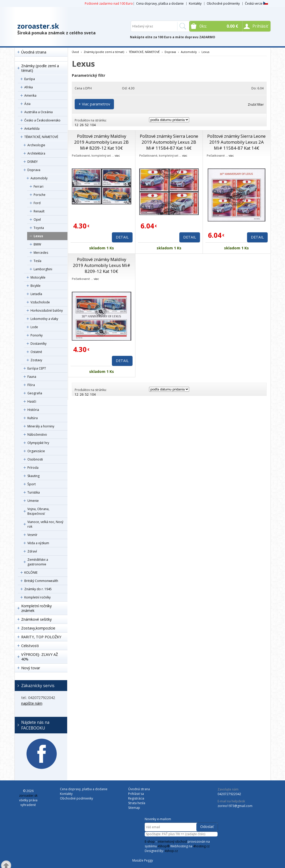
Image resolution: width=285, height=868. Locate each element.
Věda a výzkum (38, 543)
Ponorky (37, 335)
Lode (34, 327)
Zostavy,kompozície (38, 628)
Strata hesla (137, 803)
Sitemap (134, 808)
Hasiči (32, 401)
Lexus (38, 236)
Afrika (29, 87)
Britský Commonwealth (41, 581)
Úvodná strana (34, 52)
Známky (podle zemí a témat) (40, 68)
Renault (39, 211)
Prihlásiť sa (136, 794)
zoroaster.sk (38, 26)
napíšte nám (32, 703)
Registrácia (136, 798)
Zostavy (36, 360)
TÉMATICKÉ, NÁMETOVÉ (41, 137)
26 (82, 125)
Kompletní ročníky (37, 597)
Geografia (35, 393)
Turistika (34, 492)
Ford (37, 203)
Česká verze (256, 3)
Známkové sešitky (36, 619)
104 (93, 125)
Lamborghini (43, 269)
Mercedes (41, 253)
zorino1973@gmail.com (235, 806)
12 (76, 125)
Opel (37, 220)
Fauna (32, 377)
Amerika (30, 95)
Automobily (39, 178)
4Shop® (164, 846)
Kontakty (195, 3)
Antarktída (32, 129)
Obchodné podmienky (223, 3)
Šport (32, 484)
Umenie (33, 501)
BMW (37, 244)
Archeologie (36, 145)
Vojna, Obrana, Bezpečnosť (38, 511)
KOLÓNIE (31, 573)
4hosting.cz (201, 846)
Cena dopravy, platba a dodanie (160, 3)
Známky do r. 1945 (38, 589)
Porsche (40, 195)
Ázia (27, 104)
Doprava (34, 170)
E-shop (150, 842)
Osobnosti (35, 459)
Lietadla (36, 294)
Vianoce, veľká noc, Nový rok (45, 524)
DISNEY (33, 162)
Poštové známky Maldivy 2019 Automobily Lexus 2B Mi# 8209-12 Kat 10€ (101, 142)
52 (87, 125)
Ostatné (36, 352)
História (33, 410)
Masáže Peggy (143, 860)
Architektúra (36, 153)
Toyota (39, 228)
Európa (30, 79)
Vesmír (32, 535)
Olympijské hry (38, 443)
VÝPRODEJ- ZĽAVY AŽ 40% (40, 657)
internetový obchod (172, 842)
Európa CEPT (37, 368)
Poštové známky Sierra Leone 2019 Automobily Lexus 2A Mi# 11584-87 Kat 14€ (236, 142)
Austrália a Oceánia (38, 112)
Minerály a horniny (41, 426)
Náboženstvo (37, 435)
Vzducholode (40, 302)
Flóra (31, 385)
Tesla (37, 261)
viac (117, 155)
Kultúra (33, 418)
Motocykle (38, 277)
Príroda (33, 468)
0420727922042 (229, 794)
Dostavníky (38, 344)
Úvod (75, 52)
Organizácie (36, 451)
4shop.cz (171, 851)
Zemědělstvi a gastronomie (38, 562)
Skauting (33, 476)
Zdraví (32, 551)
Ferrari (38, 186)
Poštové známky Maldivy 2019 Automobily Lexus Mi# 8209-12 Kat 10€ (102, 265)
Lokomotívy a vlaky (44, 319)
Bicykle (36, 286)
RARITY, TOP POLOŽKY (41, 637)
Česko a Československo (42, 120)
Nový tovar (31, 668)
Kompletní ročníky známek (36, 608)
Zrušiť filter (256, 105)
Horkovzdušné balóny (47, 310)
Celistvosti (30, 646)
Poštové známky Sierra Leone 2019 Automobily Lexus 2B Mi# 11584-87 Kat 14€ (169, 142)
